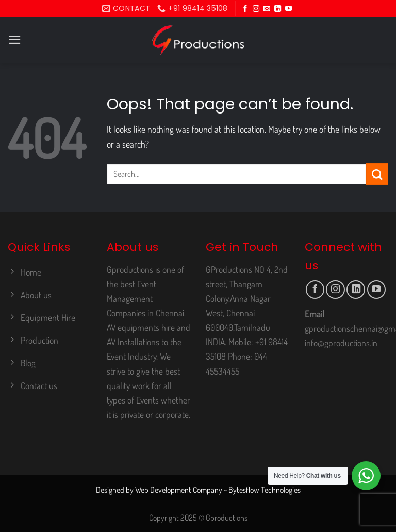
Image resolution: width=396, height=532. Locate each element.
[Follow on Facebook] (245, 9)
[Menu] (15, 40)
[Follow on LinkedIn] (278, 9)
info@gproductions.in (341, 343)
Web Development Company (179, 490)
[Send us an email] (267, 9)
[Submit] (377, 174)
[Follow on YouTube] (288, 9)
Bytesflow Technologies (265, 490)
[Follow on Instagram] (256, 9)
